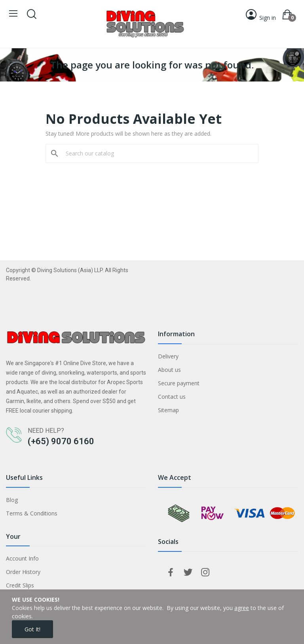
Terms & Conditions (32, 513)
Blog (12, 500)
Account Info (22, 558)
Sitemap (168, 410)
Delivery (168, 356)
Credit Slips (20, 585)
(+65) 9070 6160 (61, 441)
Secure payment (179, 383)
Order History (23, 572)
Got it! (32, 629)
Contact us (172, 397)
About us (169, 370)
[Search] (157, 153)
